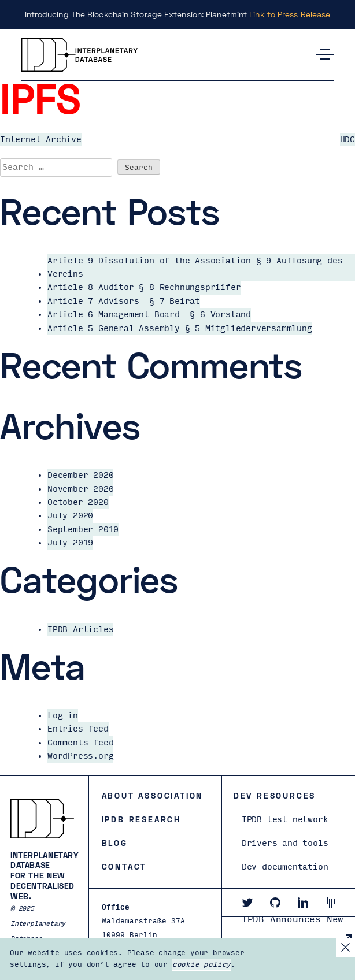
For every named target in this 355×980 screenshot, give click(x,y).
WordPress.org (80, 756)
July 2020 (70, 516)
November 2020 (80, 489)
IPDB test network (285, 820)
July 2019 (70, 543)
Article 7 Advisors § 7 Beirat (124, 301)
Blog (115, 843)
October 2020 (78, 502)
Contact (125, 866)
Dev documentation (285, 867)
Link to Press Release (290, 14)
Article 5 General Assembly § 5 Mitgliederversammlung (180, 328)
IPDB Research (141, 819)
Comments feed (80, 743)
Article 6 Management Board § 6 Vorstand (149, 315)
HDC (347, 140)
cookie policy (201, 964)
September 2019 (83, 530)
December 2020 (80, 475)
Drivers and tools (285, 843)
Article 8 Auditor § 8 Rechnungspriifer (144, 287)
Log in (63, 716)
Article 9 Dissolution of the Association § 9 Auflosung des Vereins (195, 268)
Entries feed (78, 729)
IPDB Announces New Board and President (295, 931)
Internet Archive (41, 140)
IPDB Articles (80, 630)
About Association (153, 795)
